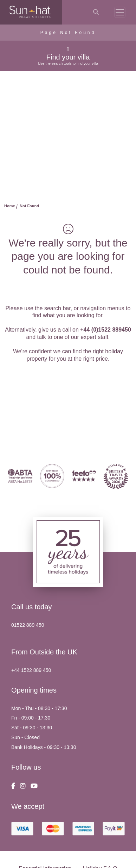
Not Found (29, 206)
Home (10, 206)
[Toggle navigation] (120, 12)
